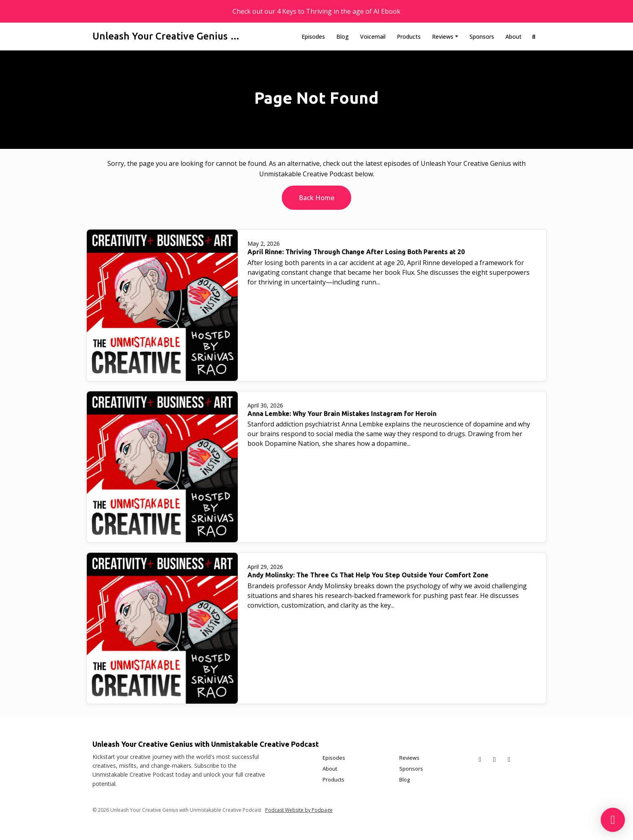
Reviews (443, 37)
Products (409, 37)
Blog (343, 37)
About (514, 37)
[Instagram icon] (509, 759)
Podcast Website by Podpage (299, 810)
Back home (316, 198)
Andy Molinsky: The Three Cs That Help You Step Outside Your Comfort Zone (368, 575)
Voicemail (373, 37)
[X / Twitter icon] (480, 759)
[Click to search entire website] (534, 37)
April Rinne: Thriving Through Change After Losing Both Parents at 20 (356, 252)
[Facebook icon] (495, 759)
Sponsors (482, 37)
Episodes (313, 37)
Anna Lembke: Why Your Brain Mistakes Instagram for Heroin (342, 414)
